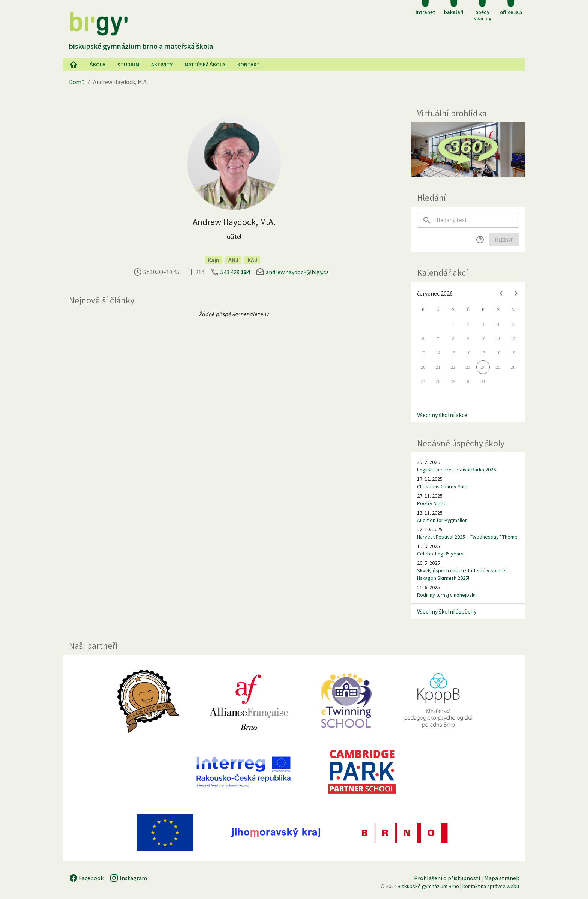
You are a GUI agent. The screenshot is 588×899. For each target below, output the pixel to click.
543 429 (235, 272)
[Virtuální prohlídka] (468, 149)
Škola (98, 65)
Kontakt (249, 65)
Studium (128, 65)
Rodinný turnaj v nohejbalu (446, 595)
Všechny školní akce (442, 415)
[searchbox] (477, 220)
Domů (77, 82)
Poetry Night (431, 503)
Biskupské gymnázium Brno (428, 886)
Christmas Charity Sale (442, 486)
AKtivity (162, 65)
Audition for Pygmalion (442, 520)
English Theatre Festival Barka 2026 (456, 470)
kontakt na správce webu (491, 886)
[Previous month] (501, 293)
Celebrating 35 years (440, 554)
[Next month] (516, 293)
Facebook (86, 878)
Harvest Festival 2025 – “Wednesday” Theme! (468, 537)
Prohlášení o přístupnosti (447, 878)
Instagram (128, 878)
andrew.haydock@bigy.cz (297, 272)
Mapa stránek (502, 878)
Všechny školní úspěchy (447, 611)
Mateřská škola (205, 65)
